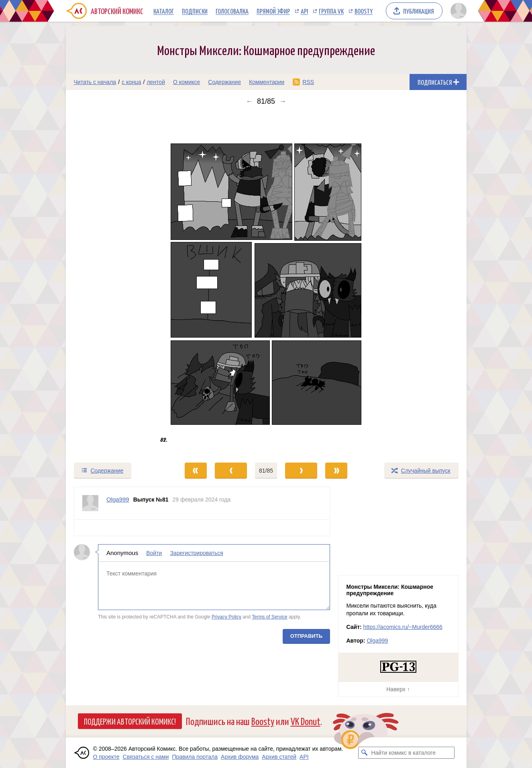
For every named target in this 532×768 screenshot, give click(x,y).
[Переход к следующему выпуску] (266, 284)
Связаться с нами (146, 757)
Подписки (195, 11)
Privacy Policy (226, 617)
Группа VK (331, 11)
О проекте (106, 757)
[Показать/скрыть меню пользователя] (457, 11)
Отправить (306, 636)
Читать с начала (95, 82)
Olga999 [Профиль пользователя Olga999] (118, 499)
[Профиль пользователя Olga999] (90, 503)
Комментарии (267, 82)
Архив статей (279, 757)
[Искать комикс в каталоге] (364, 753)
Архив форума (240, 757)
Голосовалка (232, 11)
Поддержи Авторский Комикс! (130, 721)
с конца (131, 82)
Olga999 (377, 641)
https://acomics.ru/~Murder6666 (403, 627)
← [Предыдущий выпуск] (249, 101)
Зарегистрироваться (196, 553)
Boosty (364, 11)
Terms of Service (270, 617)
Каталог (164, 11)
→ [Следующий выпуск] (283, 101)
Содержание (224, 82)
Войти (154, 553)
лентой (156, 82)
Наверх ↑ (398, 689)
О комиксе (187, 82)
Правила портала (195, 757)
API (304, 11)
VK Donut (306, 721)
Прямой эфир (273, 11)
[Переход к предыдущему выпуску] (116, 284)
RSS (308, 82)
